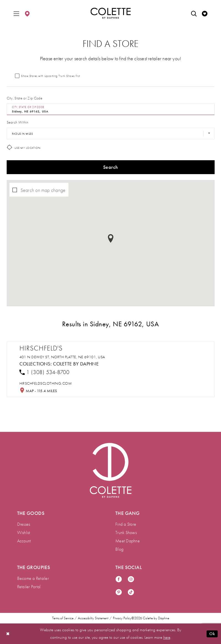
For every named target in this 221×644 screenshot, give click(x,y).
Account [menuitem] (24, 541)
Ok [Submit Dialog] (212, 634)
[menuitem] (16, 13)
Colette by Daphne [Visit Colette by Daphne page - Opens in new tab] (76, 364)
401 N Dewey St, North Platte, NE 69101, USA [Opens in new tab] (62, 357)
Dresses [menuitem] (24, 524)
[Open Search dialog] (194, 13)
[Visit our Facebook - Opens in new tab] (119, 579)
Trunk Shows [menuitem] (126, 533)
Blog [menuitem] (119, 549)
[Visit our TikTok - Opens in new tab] (131, 592)
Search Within (18, 122)
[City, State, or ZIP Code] (111, 109)
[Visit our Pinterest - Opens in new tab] (119, 592)
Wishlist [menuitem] (24, 533)
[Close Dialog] (8, 634)
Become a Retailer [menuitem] (33, 578)
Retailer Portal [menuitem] (29, 587)
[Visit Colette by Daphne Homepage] (111, 470)
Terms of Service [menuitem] (63, 618)
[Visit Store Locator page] (27, 13)
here (167, 637)
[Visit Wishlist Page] (205, 13)
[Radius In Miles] (111, 134)
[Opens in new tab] (46, 383)
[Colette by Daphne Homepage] (110, 13)
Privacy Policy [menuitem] (122, 618)
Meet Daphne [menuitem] (128, 541)
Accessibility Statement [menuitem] (93, 618)
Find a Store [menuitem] (126, 524)
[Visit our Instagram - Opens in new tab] (131, 579)
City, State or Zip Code (25, 98)
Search (110, 167)
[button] (16, 13)
